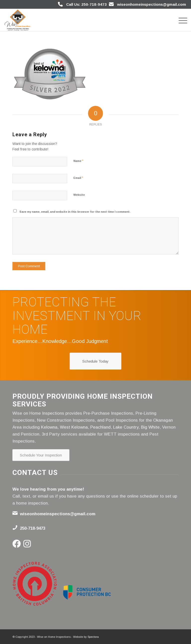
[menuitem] (180, 20)
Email (78, 178)
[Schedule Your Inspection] (41, 455)
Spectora (93, 637)
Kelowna (49, 427)
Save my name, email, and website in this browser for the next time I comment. (75, 212)
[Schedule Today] (95, 361)
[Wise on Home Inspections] (17, 20)
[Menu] (180, 20)
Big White (150, 427)
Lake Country (126, 427)
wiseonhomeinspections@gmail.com (152, 4)
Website (79, 195)
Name (78, 161)
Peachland (100, 427)
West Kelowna (74, 427)
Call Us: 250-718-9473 (86, 4)
